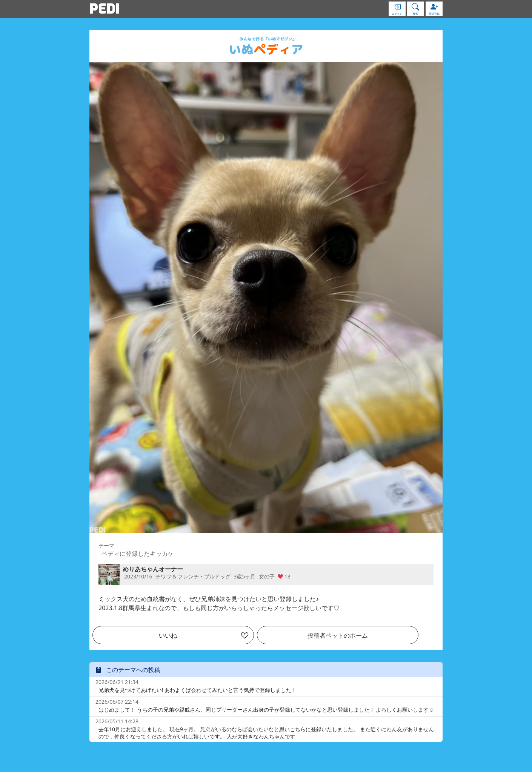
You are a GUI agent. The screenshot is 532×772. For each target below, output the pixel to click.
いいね (168, 635)
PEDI (105, 9)
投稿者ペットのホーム (338, 635)
